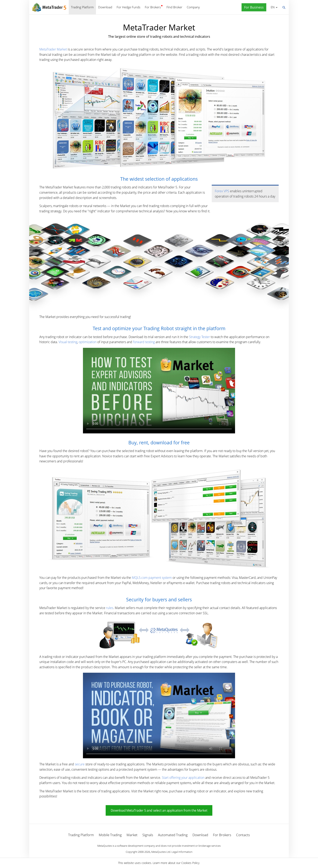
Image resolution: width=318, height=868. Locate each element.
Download (105, 7)
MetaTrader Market (53, 49)
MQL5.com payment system (152, 578)
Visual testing (68, 342)
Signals (148, 835)
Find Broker (174, 7)
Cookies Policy (190, 863)
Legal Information (182, 852)
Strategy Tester (199, 337)
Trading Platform (82, 7)
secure (80, 764)
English (272, 7)
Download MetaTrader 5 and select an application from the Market (159, 810)
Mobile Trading (110, 835)
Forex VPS (222, 191)
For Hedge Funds (128, 7)
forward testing (144, 342)
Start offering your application (183, 778)
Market (132, 835)
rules (110, 608)
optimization (88, 342)
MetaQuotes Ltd (161, 852)
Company (193, 7)
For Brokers (153, 7)
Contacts (243, 835)
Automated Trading (173, 835)
